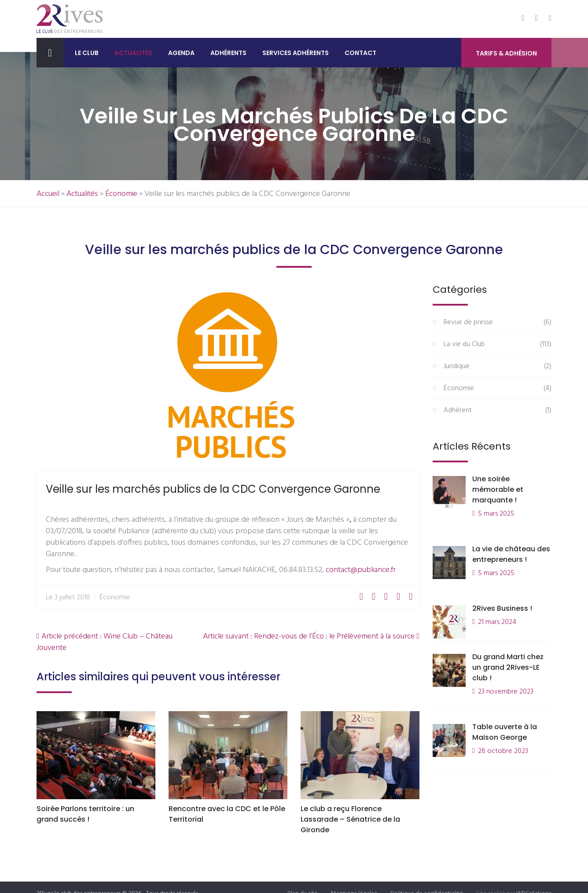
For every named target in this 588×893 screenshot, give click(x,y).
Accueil (48, 194)
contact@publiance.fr (361, 570)
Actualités (133, 53)
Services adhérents (296, 53)
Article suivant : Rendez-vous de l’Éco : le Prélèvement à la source (311, 637)
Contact (360, 53)
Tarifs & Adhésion (506, 53)
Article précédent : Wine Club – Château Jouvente (105, 642)
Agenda (181, 53)
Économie (121, 194)
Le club (87, 53)
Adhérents (228, 53)
